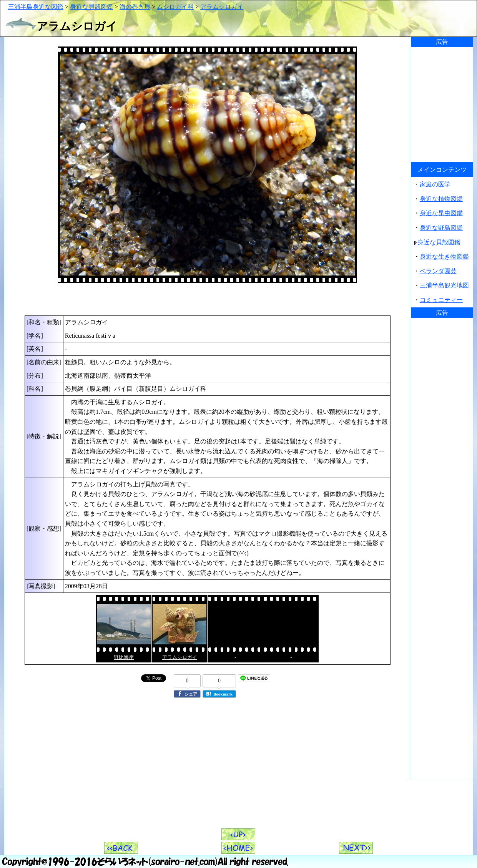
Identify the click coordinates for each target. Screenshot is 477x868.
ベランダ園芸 (438, 271)
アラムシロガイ (222, 7)
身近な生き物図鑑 (444, 256)
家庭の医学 (435, 184)
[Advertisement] (208, 299)
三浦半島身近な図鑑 (36, 7)
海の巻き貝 (135, 7)
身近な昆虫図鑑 (441, 213)
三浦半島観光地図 (444, 285)
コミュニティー (441, 300)
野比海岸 (124, 657)
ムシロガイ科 (175, 7)
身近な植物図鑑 (441, 199)
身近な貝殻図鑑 (91, 7)
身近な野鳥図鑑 (441, 228)
